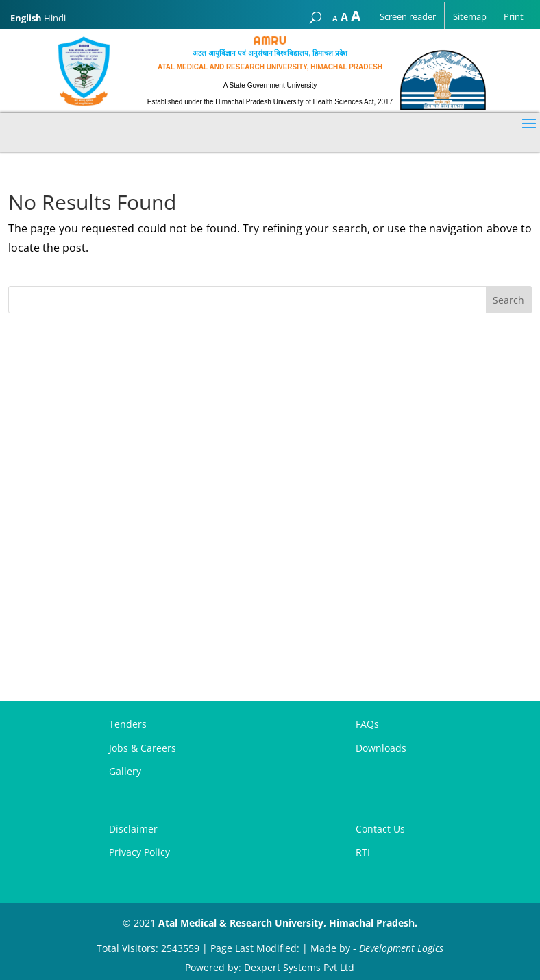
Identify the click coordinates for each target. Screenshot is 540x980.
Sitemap (470, 16)
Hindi (55, 18)
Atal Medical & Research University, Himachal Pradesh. (288, 923)
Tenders (128, 724)
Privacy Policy (139, 852)
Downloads (381, 748)
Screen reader (408, 16)
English (26, 18)
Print (514, 16)
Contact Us (380, 829)
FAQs (367, 724)
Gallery (125, 771)
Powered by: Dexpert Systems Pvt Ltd (270, 967)
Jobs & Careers (143, 748)
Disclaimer (133, 829)
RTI (363, 852)
